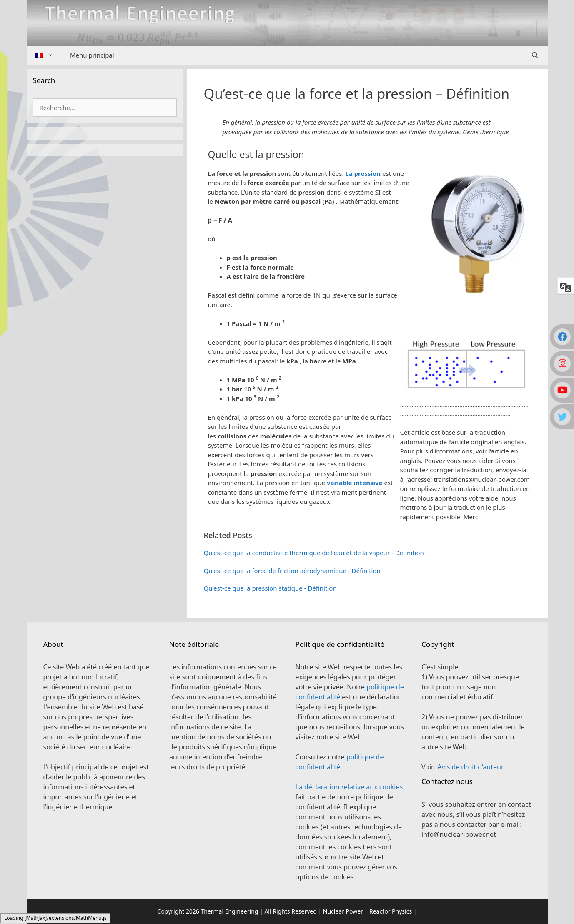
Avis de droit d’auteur (470, 767)
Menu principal (92, 55)
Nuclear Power (343, 911)
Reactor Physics (391, 911)
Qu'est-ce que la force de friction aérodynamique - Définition (292, 571)
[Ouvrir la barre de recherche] (535, 55)
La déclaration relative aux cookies (349, 787)
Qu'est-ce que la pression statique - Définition (270, 588)
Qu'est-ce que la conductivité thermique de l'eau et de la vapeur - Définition (314, 553)
